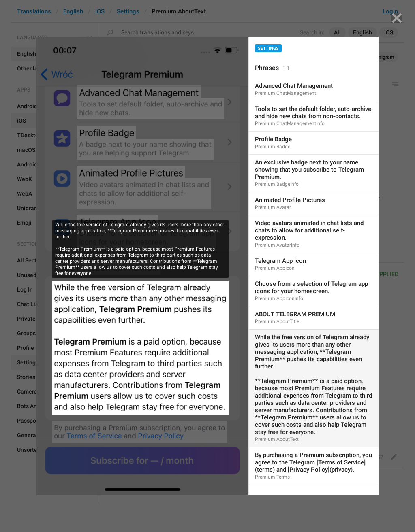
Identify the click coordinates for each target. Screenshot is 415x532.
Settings (268, 48)
